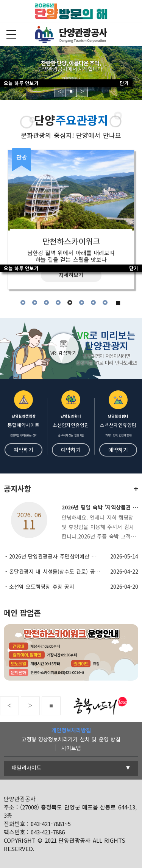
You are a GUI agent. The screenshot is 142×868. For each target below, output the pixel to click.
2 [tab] (35, 302)
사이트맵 (71, 748)
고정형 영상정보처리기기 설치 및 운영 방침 (71, 739)
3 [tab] (46, 302)
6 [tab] (82, 302)
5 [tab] (70, 302)
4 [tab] (58, 302)
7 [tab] (93, 302)
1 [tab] (23, 302)
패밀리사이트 (27, 767)
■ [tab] (118, 303)
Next (82, 91)
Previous (60, 91)
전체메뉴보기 (11, 34)
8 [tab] (105, 302)
